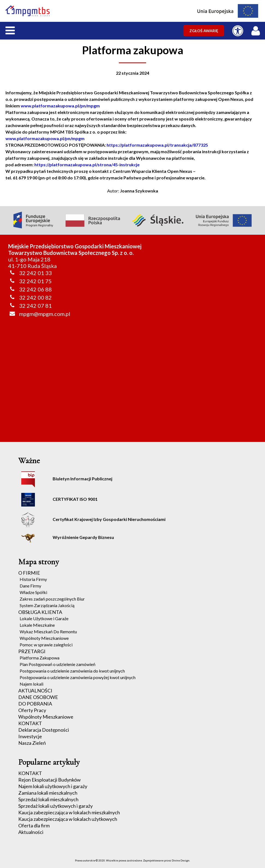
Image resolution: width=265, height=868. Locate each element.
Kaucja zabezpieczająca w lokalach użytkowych (68, 819)
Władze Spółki (33, 592)
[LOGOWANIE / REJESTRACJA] (257, 29)
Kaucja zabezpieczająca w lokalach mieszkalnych (69, 812)
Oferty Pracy (32, 710)
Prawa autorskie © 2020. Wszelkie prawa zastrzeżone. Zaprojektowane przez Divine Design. (132, 860)
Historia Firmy (33, 579)
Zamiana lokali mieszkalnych (48, 793)
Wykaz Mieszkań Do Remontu (48, 632)
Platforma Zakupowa (40, 658)
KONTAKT (30, 723)
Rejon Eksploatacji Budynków (49, 780)
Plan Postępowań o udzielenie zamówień (58, 664)
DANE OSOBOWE (38, 697)
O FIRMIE (29, 573)
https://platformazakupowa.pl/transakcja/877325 (157, 145)
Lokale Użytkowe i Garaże (44, 618)
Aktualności (31, 832)
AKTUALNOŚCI (35, 691)
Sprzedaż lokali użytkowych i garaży (55, 806)
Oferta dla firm (34, 825)
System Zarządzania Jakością (47, 605)
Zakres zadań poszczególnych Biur (52, 599)
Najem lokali (31, 684)
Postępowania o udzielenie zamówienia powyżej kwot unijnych (78, 677)
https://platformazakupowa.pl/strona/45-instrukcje (87, 165)
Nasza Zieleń (32, 743)
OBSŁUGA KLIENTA (40, 612)
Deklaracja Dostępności (44, 730)
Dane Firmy (30, 586)
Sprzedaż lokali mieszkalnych (48, 799)
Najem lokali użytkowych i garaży (53, 786)
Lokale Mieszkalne (37, 625)
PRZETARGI (32, 651)
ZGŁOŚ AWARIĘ (204, 31)
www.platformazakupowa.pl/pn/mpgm (60, 106)
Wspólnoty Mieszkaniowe (44, 638)
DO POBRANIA (35, 704)
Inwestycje (30, 736)
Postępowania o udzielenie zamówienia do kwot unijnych (72, 671)
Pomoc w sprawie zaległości (46, 645)
